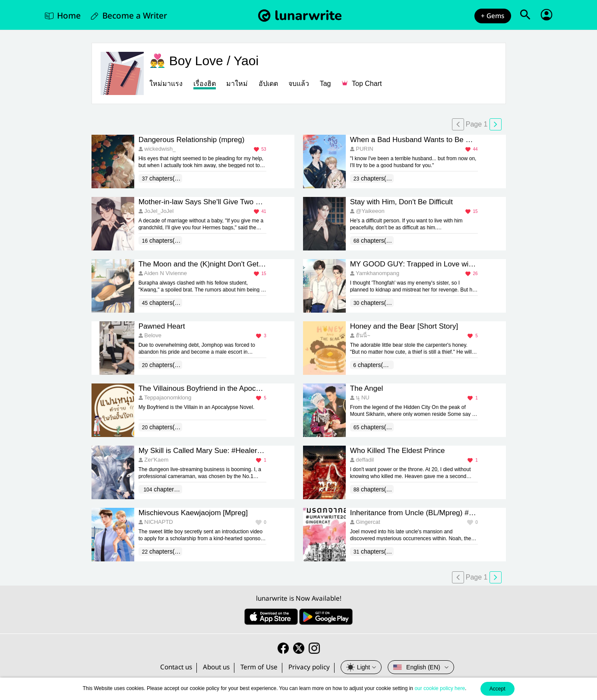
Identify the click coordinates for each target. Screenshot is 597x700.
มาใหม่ (237, 84)
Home (69, 16)
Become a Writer (135, 16)
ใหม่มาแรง (166, 84)
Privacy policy (309, 667)
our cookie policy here (440, 688)
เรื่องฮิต (205, 84)
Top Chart (362, 84)
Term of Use (259, 667)
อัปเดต (268, 84)
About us (216, 667)
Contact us (176, 667)
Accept (497, 689)
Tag (325, 84)
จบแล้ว (299, 84)
